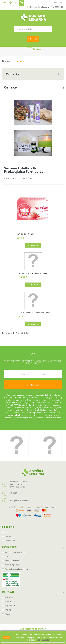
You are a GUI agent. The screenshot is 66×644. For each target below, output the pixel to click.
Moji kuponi (9, 610)
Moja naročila (10, 601)
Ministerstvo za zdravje (33, 629)
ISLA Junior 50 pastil (25, 234)
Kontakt (8, 536)
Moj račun (8, 592)
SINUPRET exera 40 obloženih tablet (33, 313)
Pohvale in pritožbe (12, 565)
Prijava (7, 614)
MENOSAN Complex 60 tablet (33, 273)
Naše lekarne (10, 541)
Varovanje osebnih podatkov (16, 569)
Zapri (6, 637)
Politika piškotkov (12, 561)
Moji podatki (10, 606)
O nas (7, 532)
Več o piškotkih (43, 640)
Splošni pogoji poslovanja (15, 552)
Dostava (8, 556)
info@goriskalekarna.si (39, 7)
